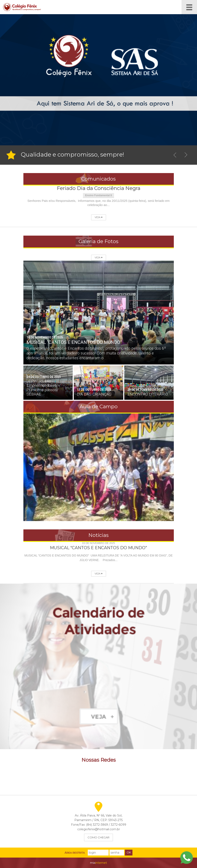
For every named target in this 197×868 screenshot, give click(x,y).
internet (98, 863)
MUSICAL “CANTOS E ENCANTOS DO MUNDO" (98, 548)
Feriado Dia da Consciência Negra (99, 188)
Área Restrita (75, 853)
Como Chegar (98, 837)
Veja (99, 217)
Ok (129, 852)
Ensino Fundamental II (98, 195)
